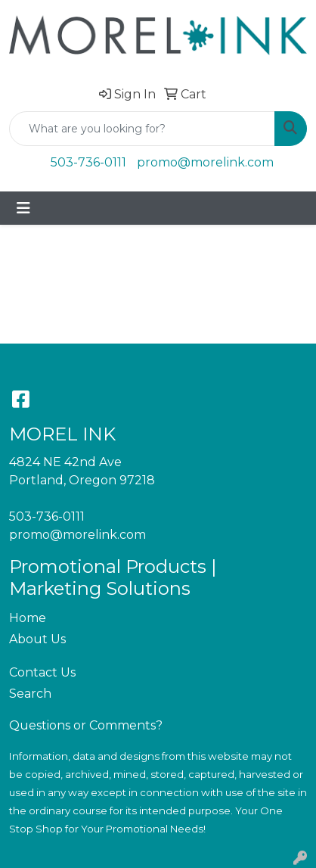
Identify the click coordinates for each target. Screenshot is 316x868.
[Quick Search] (142, 129)
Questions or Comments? (86, 725)
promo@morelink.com (205, 162)
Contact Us (42, 672)
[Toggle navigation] (23, 208)
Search (30, 694)
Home (28, 618)
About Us (37, 639)
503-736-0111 (88, 162)
